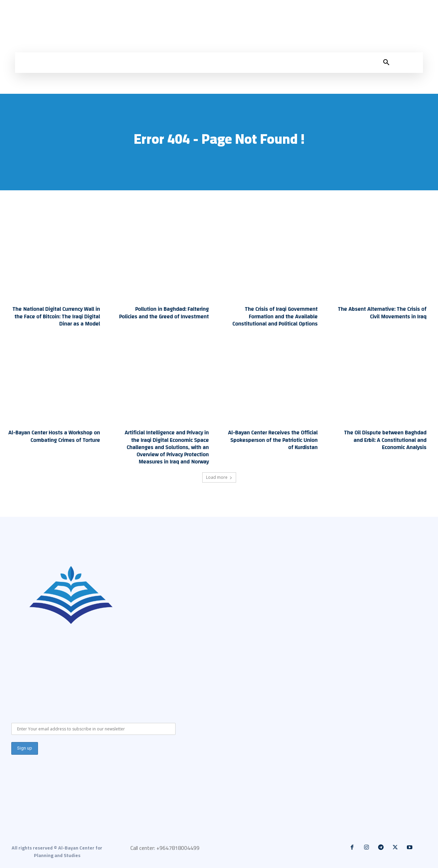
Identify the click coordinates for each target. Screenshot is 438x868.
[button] (386, 63)
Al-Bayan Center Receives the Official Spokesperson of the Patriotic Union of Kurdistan (273, 439)
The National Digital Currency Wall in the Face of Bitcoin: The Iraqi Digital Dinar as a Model (56, 316)
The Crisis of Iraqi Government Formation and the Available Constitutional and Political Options (275, 316)
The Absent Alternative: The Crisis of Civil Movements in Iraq (383, 313)
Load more (219, 476)
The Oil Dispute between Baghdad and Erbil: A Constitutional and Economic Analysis (385, 439)
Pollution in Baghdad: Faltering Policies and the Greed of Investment (164, 313)
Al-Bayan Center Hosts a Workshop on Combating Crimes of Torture (54, 436)
